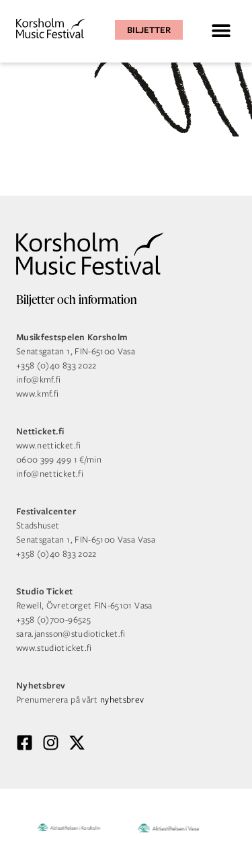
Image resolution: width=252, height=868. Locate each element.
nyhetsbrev (122, 700)
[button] (221, 30)
